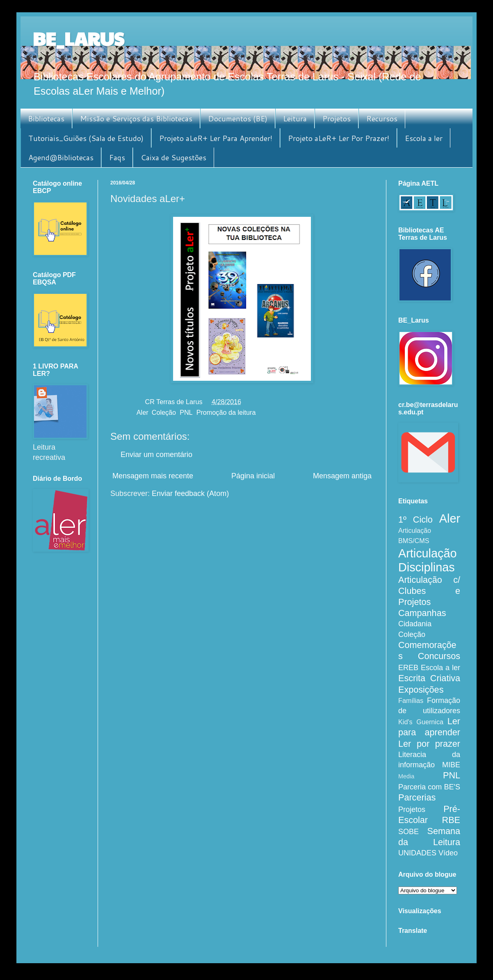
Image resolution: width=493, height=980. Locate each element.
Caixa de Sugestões (173, 157)
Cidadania (415, 624)
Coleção (164, 412)
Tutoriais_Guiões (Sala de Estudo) (86, 138)
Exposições (421, 690)
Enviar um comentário (156, 455)
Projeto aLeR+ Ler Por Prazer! (339, 138)
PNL (186, 412)
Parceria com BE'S (429, 787)
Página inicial (253, 476)
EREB (408, 668)
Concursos (439, 656)
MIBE (451, 765)
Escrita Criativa (429, 678)
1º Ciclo (415, 520)
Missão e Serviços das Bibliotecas (136, 118)
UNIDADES (417, 853)
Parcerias (417, 797)
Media (406, 776)
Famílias (411, 700)
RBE (451, 820)
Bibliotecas (46, 118)
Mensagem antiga (342, 476)
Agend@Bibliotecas (61, 157)
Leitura (295, 118)
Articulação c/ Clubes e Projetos (429, 591)
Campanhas (422, 613)
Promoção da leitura (226, 412)
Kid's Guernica (421, 722)
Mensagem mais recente (153, 476)
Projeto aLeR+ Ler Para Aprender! (216, 138)
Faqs (117, 157)
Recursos (382, 118)
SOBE (409, 832)
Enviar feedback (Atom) (190, 493)
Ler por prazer (429, 744)
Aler (142, 412)
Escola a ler (424, 138)
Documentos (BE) (238, 118)
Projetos (337, 118)
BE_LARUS (78, 38)
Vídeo (448, 853)
